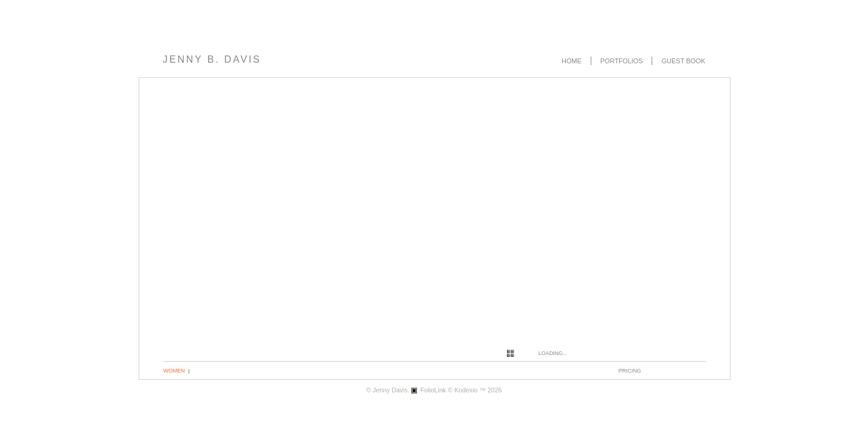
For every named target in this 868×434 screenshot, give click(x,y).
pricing (630, 371)
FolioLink (433, 390)
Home (572, 61)
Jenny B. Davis (212, 59)
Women (174, 371)
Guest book (683, 61)
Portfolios (622, 61)
